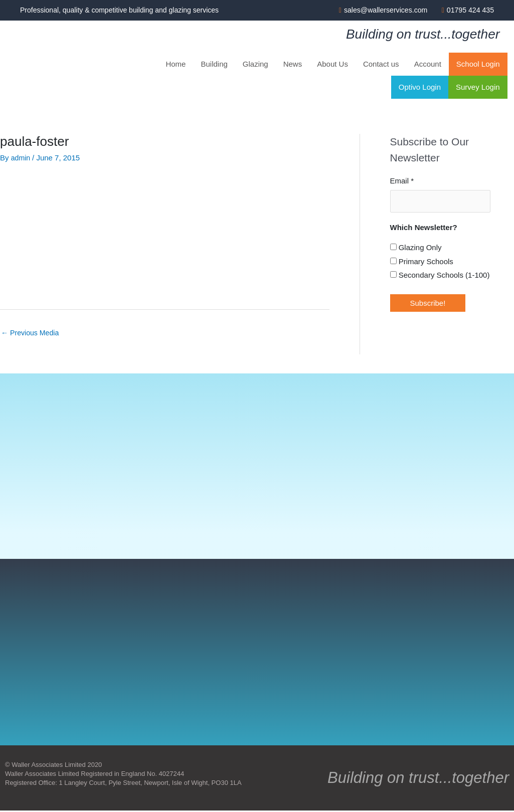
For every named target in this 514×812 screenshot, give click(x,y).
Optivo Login (420, 88)
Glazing (255, 65)
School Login (478, 65)
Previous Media (32, 334)
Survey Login (478, 88)
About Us (332, 65)
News (293, 65)
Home (176, 65)
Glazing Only (416, 248)
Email (402, 182)
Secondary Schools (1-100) (440, 275)
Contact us (381, 65)
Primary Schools (422, 261)
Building (214, 65)
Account (428, 65)
